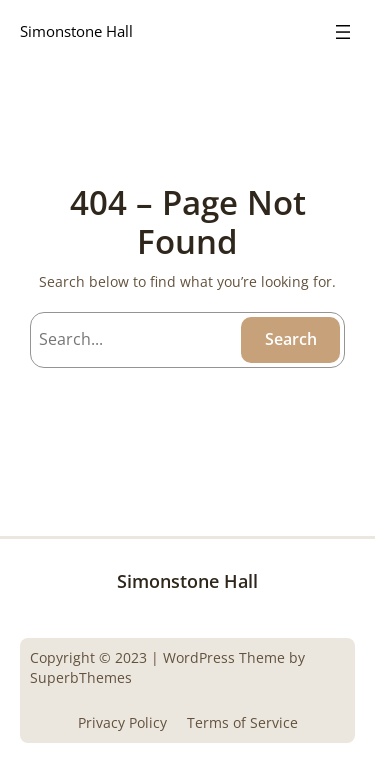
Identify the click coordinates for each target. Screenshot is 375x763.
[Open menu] (343, 32)
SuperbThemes (81, 677)
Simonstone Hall (76, 31)
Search (291, 339)
